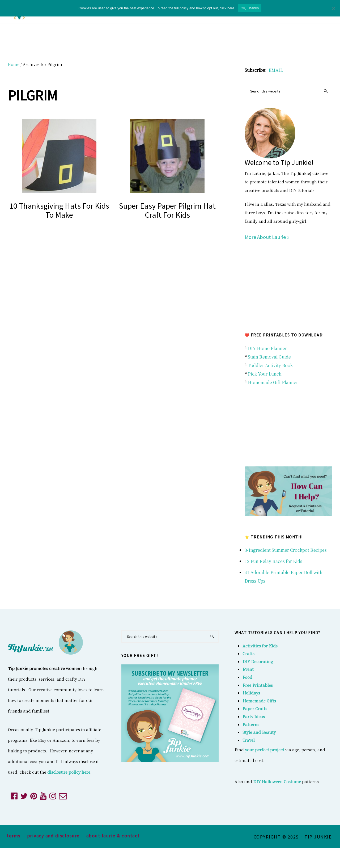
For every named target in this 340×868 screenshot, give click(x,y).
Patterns (251, 724)
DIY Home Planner (267, 348)
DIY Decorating (258, 661)
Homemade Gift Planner (273, 382)
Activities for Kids (260, 646)
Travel (249, 740)
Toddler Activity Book (270, 365)
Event (248, 669)
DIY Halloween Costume (277, 781)
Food (247, 677)
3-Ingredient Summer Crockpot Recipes (286, 550)
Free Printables (258, 685)
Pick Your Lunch (265, 374)
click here (227, 8)
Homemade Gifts (259, 701)
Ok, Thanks (250, 8)
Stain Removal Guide (269, 357)
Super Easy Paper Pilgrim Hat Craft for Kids (167, 210)
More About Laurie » (267, 237)
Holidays (251, 693)
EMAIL (276, 70)
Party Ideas (254, 716)
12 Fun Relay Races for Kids (273, 561)
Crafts (248, 653)
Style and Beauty (259, 732)
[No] (333, 8)
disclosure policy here (69, 772)
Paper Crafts (255, 708)
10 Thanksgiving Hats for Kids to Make (59, 210)
